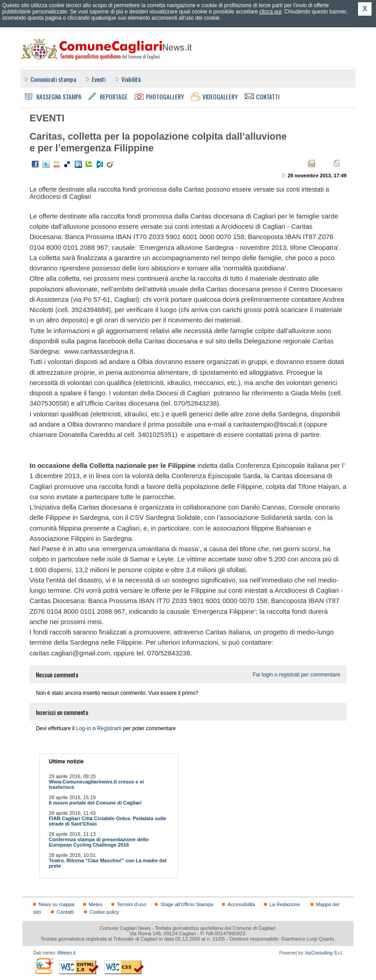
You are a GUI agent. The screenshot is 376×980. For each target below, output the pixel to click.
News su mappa (56, 904)
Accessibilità (241, 904)
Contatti (65, 912)
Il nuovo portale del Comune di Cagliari (95, 803)
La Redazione (285, 904)
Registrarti (109, 728)
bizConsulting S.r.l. (324, 953)
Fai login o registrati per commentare (296, 675)
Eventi (99, 79)
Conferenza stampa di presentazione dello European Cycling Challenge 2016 (99, 842)
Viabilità (131, 79)
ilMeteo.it (66, 953)
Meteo (96, 904)
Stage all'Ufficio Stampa (187, 904)
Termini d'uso (131, 904)
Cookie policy (104, 912)
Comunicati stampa (53, 79)
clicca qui (270, 12)
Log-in (83, 728)
